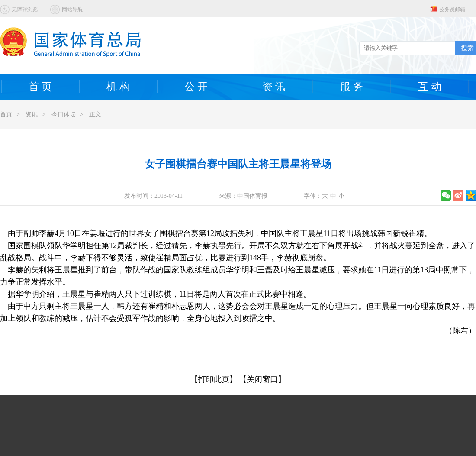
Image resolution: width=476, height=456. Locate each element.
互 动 (430, 87)
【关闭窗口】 (262, 379)
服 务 (352, 87)
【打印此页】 (214, 379)
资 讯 (274, 87)
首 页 (40, 87)
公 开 (196, 87)
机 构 (118, 87)
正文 (95, 115)
